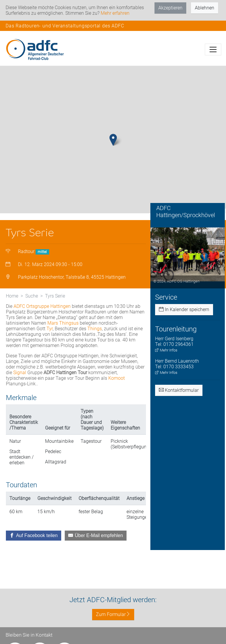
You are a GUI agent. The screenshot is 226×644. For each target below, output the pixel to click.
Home (12, 296)
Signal (20, 373)
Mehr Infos (166, 350)
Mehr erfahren (115, 13)
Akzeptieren (170, 8)
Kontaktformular (179, 390)
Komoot (117, 378)
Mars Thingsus (63, 323)
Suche (32, 296)
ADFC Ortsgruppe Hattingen (42, 306)
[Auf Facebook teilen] (34, 536)
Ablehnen (205, 8)
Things (95, 329)
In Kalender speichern (184, 309)
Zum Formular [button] (113, 614)
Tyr (50, 329)
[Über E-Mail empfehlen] (96, 536)
